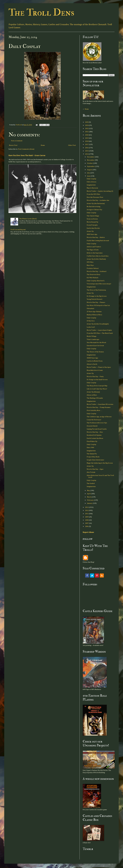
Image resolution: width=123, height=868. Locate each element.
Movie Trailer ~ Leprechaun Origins (99, 330)
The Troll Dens (41, 13)
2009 (87, 517)
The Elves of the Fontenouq (96, 290)
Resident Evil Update (94, 435)
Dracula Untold (92, 426)
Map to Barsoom (92, 188)
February (91, 500)
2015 (87, 151)
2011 (87, 514)
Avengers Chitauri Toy (94, 210)
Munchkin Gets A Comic (95, 370)
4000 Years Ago (92, 234)
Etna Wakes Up (92, 441)
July (89, 173)
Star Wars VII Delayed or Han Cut (98, 305)
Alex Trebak (91, 472)
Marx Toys (90, 265)
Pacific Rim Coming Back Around (98, 241)
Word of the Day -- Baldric (96, 237)
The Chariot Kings (93, 216)
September (91, 166)
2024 (87, 125)
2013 (87, 507)
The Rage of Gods (93, 250)
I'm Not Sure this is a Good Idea (98, 256)
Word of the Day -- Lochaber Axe (98, 200)
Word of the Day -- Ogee (95, 469)
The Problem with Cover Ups (97, 423)
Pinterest (97, 575)
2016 (87, 148)
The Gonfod (91, 483)
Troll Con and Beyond (18, 230)
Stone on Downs (92, 219)
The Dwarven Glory (94, 274)
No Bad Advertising (94, 207)
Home (43, 145)
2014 (87, 154)
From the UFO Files (93, 194)
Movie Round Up (92, 222)
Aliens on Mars (92, 395)
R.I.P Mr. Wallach (92, 278)
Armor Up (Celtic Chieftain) (96, 259)
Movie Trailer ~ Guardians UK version (100, 404)
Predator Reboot (93, 268)
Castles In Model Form (95, 361)
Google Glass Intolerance (95, 460)
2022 (87, 129)
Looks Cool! (91, 327)
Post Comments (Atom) (26, 149)
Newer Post (13, 145)
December (91, 157)
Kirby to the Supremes (95, 253)
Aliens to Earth (92, 364)
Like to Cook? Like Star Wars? (97, 389)
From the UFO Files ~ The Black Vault (100, 333)
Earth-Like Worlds (93, 228)
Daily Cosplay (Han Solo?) (96, 281)
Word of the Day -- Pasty (95, 377)
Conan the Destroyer (94, 420)
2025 (87, 122)
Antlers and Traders (94, 247)
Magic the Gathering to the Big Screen (100, 463)
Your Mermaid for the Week (96, 343)
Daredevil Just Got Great (95, 346)
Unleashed (90, 309)
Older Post (72, 145)
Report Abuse (88, 532)
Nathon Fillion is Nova (94, 315)
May (89, 491)
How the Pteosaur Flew (95, 197)
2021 (87, 132)
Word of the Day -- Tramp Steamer (99, 407)
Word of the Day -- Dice (95, 432)
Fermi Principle (92, 225)
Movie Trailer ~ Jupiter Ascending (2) (100, 191)
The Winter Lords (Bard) (28, 219)
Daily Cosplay (92, 179)
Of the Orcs (91, 321)
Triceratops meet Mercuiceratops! (99, 284)
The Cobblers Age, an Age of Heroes (99, 417)
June (89, 176)
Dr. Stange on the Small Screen (97, 380)
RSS (102, 575)
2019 (87, 138)
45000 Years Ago (92, 358)
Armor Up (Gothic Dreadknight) (98, 324)
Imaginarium (91, 185)
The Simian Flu (92, 454)
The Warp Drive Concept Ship (97, 386)
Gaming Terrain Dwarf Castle (97, 429)
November (91, 160)
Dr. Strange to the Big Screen (97, 296)
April (89, 494)
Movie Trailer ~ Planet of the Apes (99, 367)
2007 (87, 523)
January (90, 503)
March (89, 497)
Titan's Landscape (93, 339)
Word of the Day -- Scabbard (97, 271)
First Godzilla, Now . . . (94, 410)
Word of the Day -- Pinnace (96, 302)
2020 (87, 135)
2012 (87, 510)
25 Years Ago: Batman (94, 312)
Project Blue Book (93, 457)
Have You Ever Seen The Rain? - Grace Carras (27, 155)
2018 (87, 141)
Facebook (87, 575)
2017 (87, 144)
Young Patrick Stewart (95, 299)
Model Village (92, 336)
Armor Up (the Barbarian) (96, 204)
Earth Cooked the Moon (95, 438)
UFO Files (90, 262)
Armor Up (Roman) (93, 392)
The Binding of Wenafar (95, 398)
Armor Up (90, 231)
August (90, 170)
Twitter (92, 575)
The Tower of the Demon (95, 352)
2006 (87, 526)
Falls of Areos (92, 182)
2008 (87, 520)
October (90, 163)
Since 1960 (90, 448)
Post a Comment (17, 141)
